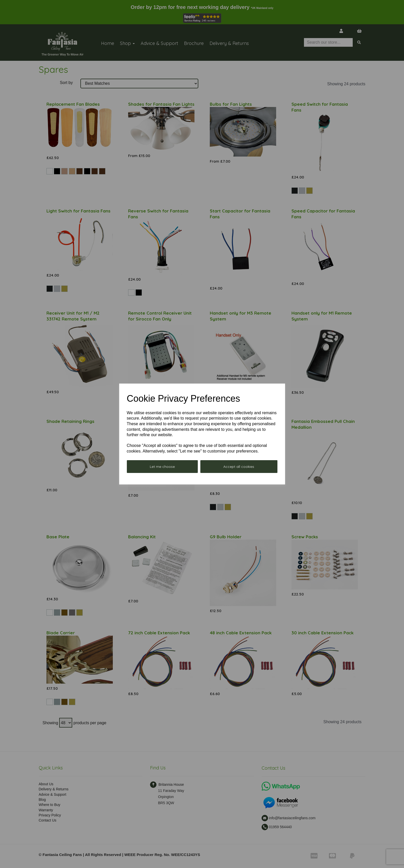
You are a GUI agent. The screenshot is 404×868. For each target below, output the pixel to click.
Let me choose (162, 467)
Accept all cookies (239, 467)
